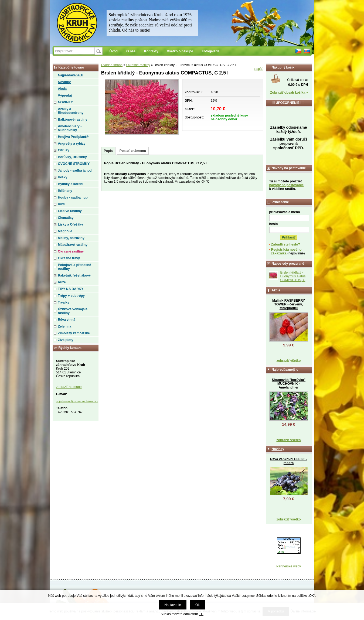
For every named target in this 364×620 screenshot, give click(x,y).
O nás (131, 51)
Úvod (114, 51)
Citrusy (64, 150)
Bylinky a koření (71, 184)
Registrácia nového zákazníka (286, 251)
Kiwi (61, 204)
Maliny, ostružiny (71, 238)
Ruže (62, 282)
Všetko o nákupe (180, 51)
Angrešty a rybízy (72, 144)
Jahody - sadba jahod (75, 171)
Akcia (62, 89)
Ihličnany (65, 191)
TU (201, 614)
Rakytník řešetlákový (74, 275)
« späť (258, 69)
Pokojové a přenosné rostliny (75, 267)
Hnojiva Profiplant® (73, 137)
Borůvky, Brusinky (72, 157)
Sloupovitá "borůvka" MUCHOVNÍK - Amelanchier (289, 384)
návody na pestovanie (287, 185)
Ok (198, 605)
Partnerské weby (289, 566)
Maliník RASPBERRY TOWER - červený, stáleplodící (289, 304)
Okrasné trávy (69, 258)
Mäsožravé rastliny (73, 245)
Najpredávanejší (71, 75)
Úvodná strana (112, 65)
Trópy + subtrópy (72, 296)
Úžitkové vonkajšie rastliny (73, 311)
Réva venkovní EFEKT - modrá (289, 461)
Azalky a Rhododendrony (71, 111)
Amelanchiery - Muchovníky (70, 128)
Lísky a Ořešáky (71, 224)
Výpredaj (65, 96)
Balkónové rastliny (73, 120)
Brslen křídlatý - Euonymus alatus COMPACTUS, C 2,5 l (293, 278)
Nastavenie (173, 605)
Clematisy (66, 218)
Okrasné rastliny (138, 65)
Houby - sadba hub (73, 197)
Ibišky (63, 177)
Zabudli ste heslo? (286, 244)
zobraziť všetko (288, 361)
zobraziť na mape (69, 387)
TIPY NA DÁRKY (71, 289)
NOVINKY (66, 102)
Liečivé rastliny (70, 211)
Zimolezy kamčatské (74, 333)
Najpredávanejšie (285, 370)
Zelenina (65, 326)
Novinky (64, 82)
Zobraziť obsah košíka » (289, 93)
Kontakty (151, 51)
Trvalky (64, 302)
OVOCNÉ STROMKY (74, 164)
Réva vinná (67, 320)
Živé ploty (66, 340)
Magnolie (65, 231)
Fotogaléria (211, 51)
